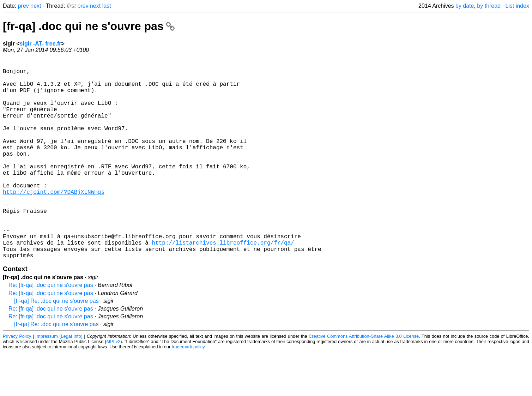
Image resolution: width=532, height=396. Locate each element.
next (36, 6)
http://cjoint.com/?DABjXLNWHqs (54, 221)
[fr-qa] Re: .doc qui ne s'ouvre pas (56, 345)
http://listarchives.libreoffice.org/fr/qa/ (223, 283)
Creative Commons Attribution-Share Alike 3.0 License (364, 380)
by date (465, 6)
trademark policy (188, 391)
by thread (489, 6)
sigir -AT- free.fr (41, 44)
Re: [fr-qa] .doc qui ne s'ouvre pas (51, 329)
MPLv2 (113, 385)
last (107, 6)
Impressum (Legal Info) (59, 380)
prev (23, 6)
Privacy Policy (17, 380)
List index (517, 6)
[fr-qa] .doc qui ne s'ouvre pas (89, 26)
